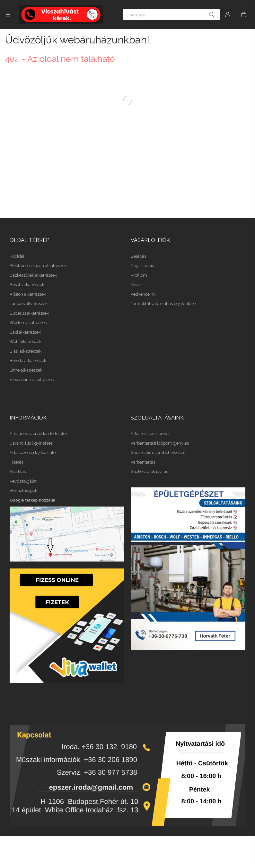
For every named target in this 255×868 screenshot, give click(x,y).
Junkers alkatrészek (29, 304)
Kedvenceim (143, 294)
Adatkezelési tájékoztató (33, 452)
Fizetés (16, 462)
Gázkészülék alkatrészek (33, 275)
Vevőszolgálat (23, 481)
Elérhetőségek (23, 490)
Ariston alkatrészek (28, 294)
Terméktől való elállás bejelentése (163, 304)
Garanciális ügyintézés (31, 443)
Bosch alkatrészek (27, 285)
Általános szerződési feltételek (39, 434)
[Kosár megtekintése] (244, 14)
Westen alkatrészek (28, 323)
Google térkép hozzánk (32, 500)
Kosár (136, 285)
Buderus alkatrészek (29, 313)
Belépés (138, 256)
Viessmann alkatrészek (32, 379)
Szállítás (18, 471)
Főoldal (17, 256)
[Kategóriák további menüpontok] (8, 14)
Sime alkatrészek (26, 370)
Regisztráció (142, 266)
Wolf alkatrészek (26, 342)
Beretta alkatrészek (28, 360)
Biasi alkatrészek (26, 351)
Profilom (139, 275)
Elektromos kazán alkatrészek (38, 266)
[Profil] (228, 14)
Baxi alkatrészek (25, 332)
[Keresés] (171, 14)
